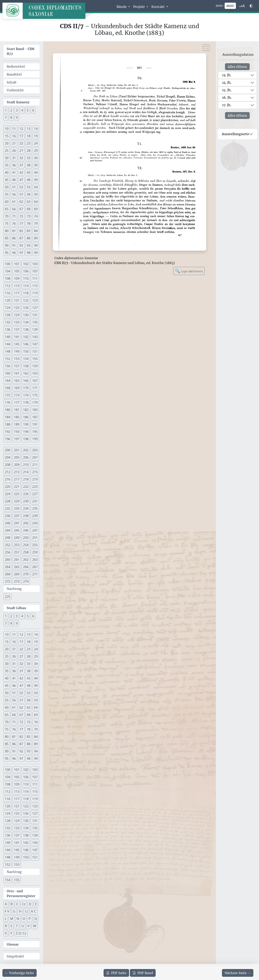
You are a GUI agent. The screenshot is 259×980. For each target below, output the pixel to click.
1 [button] (6, 110)
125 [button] (17, 308)
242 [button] (26, 523)
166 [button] (26, 381)
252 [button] (8, 545)
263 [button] (35, 560)
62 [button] (21, 202)
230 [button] (26, 501)
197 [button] (17, 439)
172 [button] (8, 395)
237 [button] (17, 516)
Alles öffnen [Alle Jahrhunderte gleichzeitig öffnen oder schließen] (237, 67)
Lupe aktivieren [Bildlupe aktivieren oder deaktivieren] (189, 271)
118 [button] (26, 293)
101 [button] (17, 264)
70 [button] (7, 216)
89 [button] (36, 238)
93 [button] (29, 245)
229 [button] (17, 501)
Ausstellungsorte (235, 134)
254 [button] (26, 545)
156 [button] (8, 366)
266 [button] (26, 567)
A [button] (6, 904)
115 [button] (35, 286)
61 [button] (14, 202)
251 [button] (35, 538)
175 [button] (35, 395)
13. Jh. (227, 75)
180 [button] (8, 410)
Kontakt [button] (158, 7)
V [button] (29, 926)
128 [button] (8, 315)
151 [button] (35, 351)
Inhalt (12, 82)
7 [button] (6, 118)
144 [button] (8, 344)
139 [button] (35, 330)
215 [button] (35, 472)
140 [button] (8, 337)
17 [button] (21, 136)
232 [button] (8, 508)
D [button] (30, 904)
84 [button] (36, 231)
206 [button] (26, 457)
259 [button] (35, 552)
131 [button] (35, 315)
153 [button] (17, 359)
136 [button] (8, 330)
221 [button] (17, 487)
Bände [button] (122, 7)
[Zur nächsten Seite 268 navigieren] (238, 973)
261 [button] (17, 560)
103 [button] (35, 264)
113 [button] (17, 286)
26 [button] (14, 151)
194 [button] (26, 432)
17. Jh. (227, 105)
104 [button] (8, 271)
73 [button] (29, 216)
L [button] (6, 919)
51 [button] (14, 187)
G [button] (14, 911)
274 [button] (26, 581)
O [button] (24, 919)
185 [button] (17, 417)
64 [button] (36, 202)
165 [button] (17, 381)
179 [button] (35, 402)
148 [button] (8, 351)
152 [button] (8, 359)
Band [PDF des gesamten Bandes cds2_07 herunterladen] (143, 973)
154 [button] (26, 359)
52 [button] (21, 187)
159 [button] (35, 366)
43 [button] (29, 172)
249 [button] (17, 538)
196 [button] (8, 439)
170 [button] (26, 388)
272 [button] (8, 581)
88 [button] (29, 238)
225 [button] (17, 494)
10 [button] (7, 129)
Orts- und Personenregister (21, 893)
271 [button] (35, 574)
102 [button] (26, 264)
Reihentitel (16, 66)
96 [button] (14, 253)
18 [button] (29, 136)
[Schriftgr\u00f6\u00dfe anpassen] (242, 6)
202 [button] (26, 450)
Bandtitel (14, 74)
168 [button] (8, 388)
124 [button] (8, 308)
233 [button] (17, 508)
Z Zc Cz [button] (21, 933)
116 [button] (8, 293)
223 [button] (35, 487)
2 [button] (11, 110)
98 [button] (29, 253)
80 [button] (7, 231)
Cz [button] (24, 904)
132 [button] (8, 322)
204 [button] (8, 457)
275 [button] (8, 597)
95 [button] (7, 253)
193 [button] (17, 432)
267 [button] (35, 567)
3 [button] (17, 110)
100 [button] (8, 264)
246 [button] (26, 530)
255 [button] (35, 545)
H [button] (20, 911)
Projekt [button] (139, 7)
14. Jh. (227, 82)
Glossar (13, 944)
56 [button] (14, 194)
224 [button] (8, 494)
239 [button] (35, 516)
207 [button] (35, 457)
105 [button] (17, 271)
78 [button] (29, 224)
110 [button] (26, 278)
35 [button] (7, 165)
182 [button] (26, 410)
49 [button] (36, 180)
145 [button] (17, 344)
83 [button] (29, 231)
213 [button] (17, 472)
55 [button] (7, 194)
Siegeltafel (15, 956)
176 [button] (8, 402)
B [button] (12, 904)
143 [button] (35, 337)
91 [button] (14, 245)
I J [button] (26, 911)
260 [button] (8, 560)
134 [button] (26, 322)
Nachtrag (14, 589)
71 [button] (14, 216)
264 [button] (8, 567)
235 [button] (35, 508)
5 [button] (28, 110)
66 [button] (14, 209)
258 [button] (26, 552)
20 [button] (7, 143)
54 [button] (36, 187)
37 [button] (21, 165)
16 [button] (14, 136)
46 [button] (14, 180)
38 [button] (29, 165)
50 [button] (7, 187)
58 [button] (29, 194)
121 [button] (17, 300)
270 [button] (26, 574)
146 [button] (26, 344)
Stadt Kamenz (18, 102)
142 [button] (26, 337)
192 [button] (8, 432)
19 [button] (36, 136)
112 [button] (8, 286)
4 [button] (22, 110)
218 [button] (26, 479)
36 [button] (14, 165)
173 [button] (17, 395)
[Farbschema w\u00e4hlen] (251, 6)
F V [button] (7, 911)
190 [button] (26, 424)
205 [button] (17, 457)
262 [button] (26, 560)
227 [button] (35, 494)
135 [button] (35, 322)
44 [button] (36, 172)
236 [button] (8, 516)
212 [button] (8, 472)
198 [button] (26, 439)
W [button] (35, 926)
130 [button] (26, 315)
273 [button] (17, 581)
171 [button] (35, 388)
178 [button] (26, 402)
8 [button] (11, 118)
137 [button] (17, 330)
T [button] (17, 926)
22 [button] (21, 143)
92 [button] (21, 245)
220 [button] (8, 487)
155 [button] (35, 359)
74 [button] (36, 216)
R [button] (6, 926)
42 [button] (21, 172)
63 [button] (29, 202)
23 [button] (29, 143)
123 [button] (35, 300)
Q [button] (36, 919)
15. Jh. (227, 90)
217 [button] (17, 479)
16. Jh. (227, 97)
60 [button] (7, 202)
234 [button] (26, 508)
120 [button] (8, 300)
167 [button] (35, 381)
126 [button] (26, 308)
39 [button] (36, 165)
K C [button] (34, 911)
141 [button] (17, 337)
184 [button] (8, 417)
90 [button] (7, 245)
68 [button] (29, 209)
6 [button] (33, 110)
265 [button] (17, 567)
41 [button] (14, 172)
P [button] (30, 919)
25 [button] (7, 151)
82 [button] (21, 231)
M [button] (12, 919)
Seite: (220, 6)
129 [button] (17, 315)
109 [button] (17, 278)
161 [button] (17, 373)
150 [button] (26, 351)
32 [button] (21, 158)
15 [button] (7, 136)
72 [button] (21, 216)
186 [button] (26, 417)
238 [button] (26, 516)
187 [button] (35, 417)
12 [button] (21, 129)
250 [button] (26, 538)
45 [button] (7, 180)
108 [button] (8, 278)
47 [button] (21, 180)
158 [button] (26, 366)
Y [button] (11, 933)
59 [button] (36, 194)
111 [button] (35, 278)
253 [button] (17, 545)
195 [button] (35, 432)
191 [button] (35, 424)
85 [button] (7, 238)
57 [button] (21, 194)
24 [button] (36, 143)
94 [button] (36, 245)
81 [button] (14, 231)
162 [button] (26, 373)
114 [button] (26, 286)
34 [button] (36, 158)
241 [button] (17, 523)
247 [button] (35, 530)
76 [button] (14, 224)
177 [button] (17, 402)
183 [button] (35, 410)
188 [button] (8, 424)
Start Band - (21, 51)
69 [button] (36, 209)
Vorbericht (15, 90)
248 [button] (8, 538)
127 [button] (35, 308)
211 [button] (35, 465)
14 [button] (36, 129)
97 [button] (21, 253)
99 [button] (36, 253)
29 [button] (36, 151)
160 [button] (8, 373)
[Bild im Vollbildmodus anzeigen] (206, 48)
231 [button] (35, 501)
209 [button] (17, 465)
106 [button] (26, 271)
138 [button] (26, 330)
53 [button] (29, 187)
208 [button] (8, 465)
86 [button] (14, 238)
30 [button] (7, 158)
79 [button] (36, 224)
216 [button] (8, 479)
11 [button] (14, 129)
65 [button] (7, 209)
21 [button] (14, 143)
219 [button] (35, 479)
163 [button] (35, 373)
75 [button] (7, 224)
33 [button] (29, 158)
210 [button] (26, 465)
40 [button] (7, 172)
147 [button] (35, 344)
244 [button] (8, 530)
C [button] (17, 904)
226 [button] (26, 494)
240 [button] (8, 523)
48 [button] (29, 180)
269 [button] (17, 574)
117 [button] (17, 293)
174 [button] (26, 395)
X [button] (6, 933)
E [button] (36, 904)
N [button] (18, 919)
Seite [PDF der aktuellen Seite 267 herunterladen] (116, 973)
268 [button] (8, 574)
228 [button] (8, 501)
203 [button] (35, 450)
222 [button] (26, 487)
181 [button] (17, 410)
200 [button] (8, 450)
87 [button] (21, 238)
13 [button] (29, 129)
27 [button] (21, 151)
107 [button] (35, 271)
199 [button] (35, 439)
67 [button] (21, 209)
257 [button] (17, 552)
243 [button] (35, 523)
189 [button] (17, 424)
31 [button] (14, 158)
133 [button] (17, 322)
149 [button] (17, 351)
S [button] (11, 926)
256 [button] (8, 552)
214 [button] (26, 472)
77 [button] (21, 224)
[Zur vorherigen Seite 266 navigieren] (20, 973)
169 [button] (17, 388)
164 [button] (8, 381)
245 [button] (17, 530)
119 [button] (35, 293)
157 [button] (17, 366)
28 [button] (29, 151)
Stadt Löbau (16, 608)
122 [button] (26, 300)
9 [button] (17, 118)
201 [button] (17, 450)
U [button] (23, 926)
